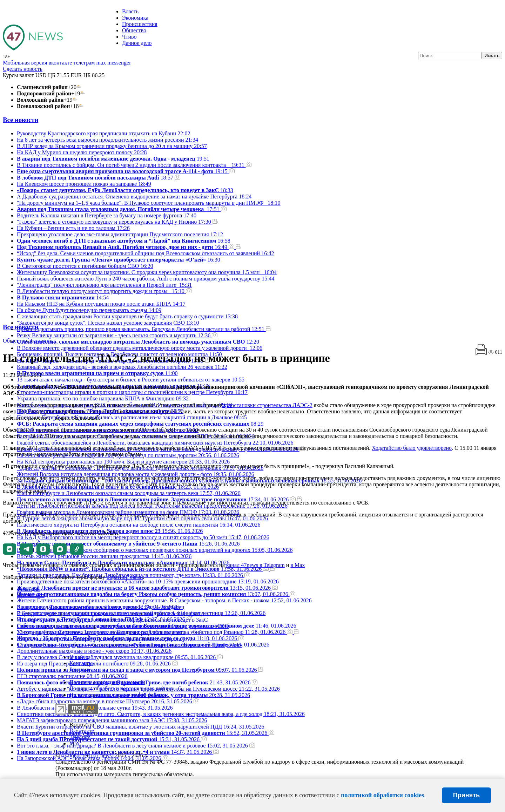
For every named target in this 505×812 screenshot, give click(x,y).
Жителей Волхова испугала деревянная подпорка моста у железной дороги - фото (136, 474)
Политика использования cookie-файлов (117, 695)
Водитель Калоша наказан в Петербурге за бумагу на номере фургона (107, 215)
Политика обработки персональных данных (122, 688)
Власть (130, 11)
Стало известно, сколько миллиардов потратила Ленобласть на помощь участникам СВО (123, 626)
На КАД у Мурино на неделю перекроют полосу (82, 152)
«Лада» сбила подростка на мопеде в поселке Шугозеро (108, 701)
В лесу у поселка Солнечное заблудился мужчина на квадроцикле (120, 657)
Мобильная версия (25, 63)
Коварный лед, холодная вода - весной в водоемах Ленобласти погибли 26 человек (122, 367)
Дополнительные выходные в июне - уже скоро (94, 651)
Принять (466, 795)
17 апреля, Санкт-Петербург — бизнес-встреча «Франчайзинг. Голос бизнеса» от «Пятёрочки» (130, 645)
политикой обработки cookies (382, 795)
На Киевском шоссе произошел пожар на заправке (84, 184)
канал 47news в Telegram (255, 565)
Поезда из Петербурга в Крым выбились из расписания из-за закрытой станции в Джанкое (132, 417)
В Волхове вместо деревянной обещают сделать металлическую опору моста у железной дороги (140, 348)
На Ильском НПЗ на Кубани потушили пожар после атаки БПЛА (101, 304)
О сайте (79, 657)
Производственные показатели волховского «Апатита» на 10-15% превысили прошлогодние (148, 581)
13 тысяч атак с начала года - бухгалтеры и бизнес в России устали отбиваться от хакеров (131, 380)
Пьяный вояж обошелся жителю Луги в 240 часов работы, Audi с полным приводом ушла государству (146, 279)
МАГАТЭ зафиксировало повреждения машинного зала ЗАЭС (112, 720)
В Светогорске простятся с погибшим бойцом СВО (85, 266)
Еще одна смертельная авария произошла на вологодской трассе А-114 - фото (109, 613)
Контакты (81, 663)
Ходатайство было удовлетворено (412, 448)
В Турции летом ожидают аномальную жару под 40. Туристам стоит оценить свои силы (142, 518)
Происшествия (140, 24)
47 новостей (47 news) (87, 755)
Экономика (135, 18)
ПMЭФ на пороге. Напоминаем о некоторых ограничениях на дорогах (100, 639)
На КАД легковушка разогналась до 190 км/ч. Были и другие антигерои (123, 462)
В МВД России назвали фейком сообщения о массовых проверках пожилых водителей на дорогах (155, 550)
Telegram (80, 737)
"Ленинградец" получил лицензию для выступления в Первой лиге (104, 285)
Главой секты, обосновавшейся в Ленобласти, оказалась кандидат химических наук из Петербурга (155, 443)
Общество (134, 30)
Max (75, 743)
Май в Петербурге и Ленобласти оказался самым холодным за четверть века (129, 493)
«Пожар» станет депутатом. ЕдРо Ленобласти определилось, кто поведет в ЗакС (112, 620)
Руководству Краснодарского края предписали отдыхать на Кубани (104, 133)
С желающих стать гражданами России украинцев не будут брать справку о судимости (127, 316)
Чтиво (129, 37)
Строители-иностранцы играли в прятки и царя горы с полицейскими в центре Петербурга (132, 392)
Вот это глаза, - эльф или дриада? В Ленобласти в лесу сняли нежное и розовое (136, 746)
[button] (9, 549)
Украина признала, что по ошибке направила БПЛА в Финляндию (103, 398)
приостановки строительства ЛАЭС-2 (267, 405)
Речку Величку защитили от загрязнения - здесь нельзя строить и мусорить (117, 335)
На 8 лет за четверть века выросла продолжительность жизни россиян (107, 140)
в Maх (298, 565)
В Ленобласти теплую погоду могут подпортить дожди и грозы (104, 291)
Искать (492, 56)
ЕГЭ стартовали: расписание (72, 676)
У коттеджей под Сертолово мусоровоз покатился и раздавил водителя (101, 632)
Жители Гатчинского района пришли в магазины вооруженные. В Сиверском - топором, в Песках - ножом (164, 600)
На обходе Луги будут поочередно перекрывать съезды (89, 310)
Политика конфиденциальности (107, 682)
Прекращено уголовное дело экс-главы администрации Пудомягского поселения (120, 234)
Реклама (79, 669)
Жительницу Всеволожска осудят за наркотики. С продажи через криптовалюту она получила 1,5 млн (147, 272)
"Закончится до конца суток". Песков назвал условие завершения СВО (108, 323)
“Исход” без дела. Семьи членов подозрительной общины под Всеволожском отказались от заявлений (146, 253)
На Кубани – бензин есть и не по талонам (73, 228)
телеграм (84, 63)
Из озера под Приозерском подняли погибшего (97, 664)
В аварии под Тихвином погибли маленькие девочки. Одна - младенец (100, 607)
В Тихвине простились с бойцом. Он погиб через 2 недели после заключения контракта (134, 165)
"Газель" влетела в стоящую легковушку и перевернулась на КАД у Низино (117, 222)
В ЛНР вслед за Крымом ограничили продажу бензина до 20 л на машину (112, 146)
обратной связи (125, 577)
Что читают (31, 595)
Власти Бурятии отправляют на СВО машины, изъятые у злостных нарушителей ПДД (141, 727)
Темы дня (28, 589)
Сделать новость (23, 69)
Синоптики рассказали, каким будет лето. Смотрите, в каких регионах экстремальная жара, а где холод (161, 714)
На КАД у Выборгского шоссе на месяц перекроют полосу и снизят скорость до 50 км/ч (143, 537)
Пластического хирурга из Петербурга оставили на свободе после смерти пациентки (139, 525)
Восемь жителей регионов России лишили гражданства (104, 556)
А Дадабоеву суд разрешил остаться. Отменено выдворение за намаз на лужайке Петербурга (134, 197)
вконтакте (60, 63)
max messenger (113, 63)
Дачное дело (137, 43)
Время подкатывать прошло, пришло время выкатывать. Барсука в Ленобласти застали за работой (144, 329)
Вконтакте (82, 725)
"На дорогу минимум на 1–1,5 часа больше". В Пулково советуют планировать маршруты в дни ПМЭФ (149, 203)
